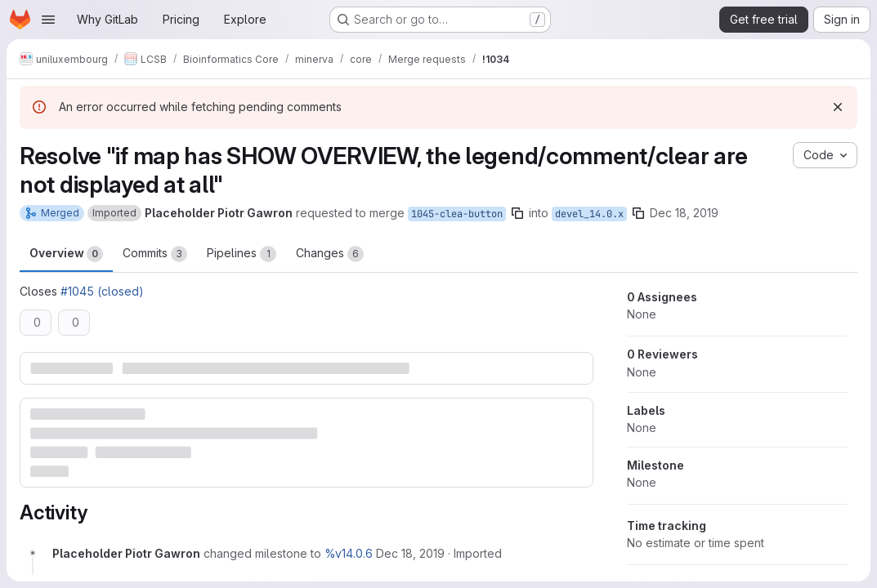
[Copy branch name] (517, 213)
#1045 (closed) (102, 291)
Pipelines (242, 254)
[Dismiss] (838, 107)
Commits (155, 254)
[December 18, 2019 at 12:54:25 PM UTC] (410, 553)
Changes (330, 254)
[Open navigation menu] (48, 20)
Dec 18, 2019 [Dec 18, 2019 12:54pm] (684, 213)
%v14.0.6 (349, 553)
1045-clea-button (457, 214)
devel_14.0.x (589, 214)
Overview (66, 254)
